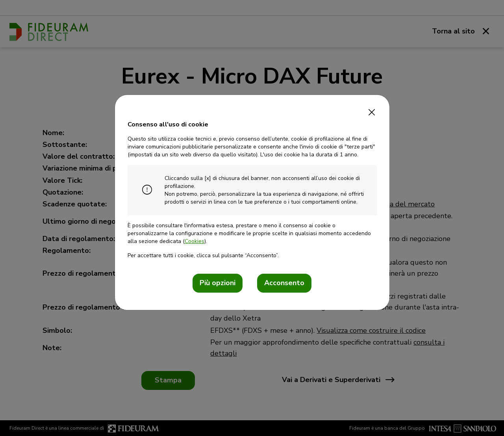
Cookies (195, 241)
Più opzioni (218, 283)
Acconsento (284, 283)
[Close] (372, 110)
